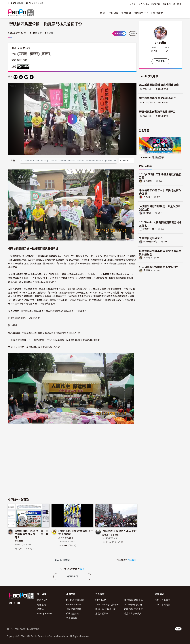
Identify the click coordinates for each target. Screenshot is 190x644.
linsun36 (148, 213)
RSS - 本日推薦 (163, 605)
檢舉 (133, 33)
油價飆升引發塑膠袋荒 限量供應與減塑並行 (160, 208)
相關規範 (41, 605)
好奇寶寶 (19, 541)
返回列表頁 (72, 577)
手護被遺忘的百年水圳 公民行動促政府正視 (160, 192)
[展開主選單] (177, 13)
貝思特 (147, 197)
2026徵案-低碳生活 (133, 600)
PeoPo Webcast (74, 605)
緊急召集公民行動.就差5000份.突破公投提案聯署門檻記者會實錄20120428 (44, 333)
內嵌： (14, 161)
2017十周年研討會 (133, 605)
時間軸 (40, 609)
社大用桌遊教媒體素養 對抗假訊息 (159, 267)
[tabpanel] (72, 569)
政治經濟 (46, 54)
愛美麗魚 (148, 181)
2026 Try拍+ (101, 600)
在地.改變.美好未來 (133, 609)
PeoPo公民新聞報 (75, 600)
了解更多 (160, 61)
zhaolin (160, 42)
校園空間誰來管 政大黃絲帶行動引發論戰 (76, 532)
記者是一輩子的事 (111, 535)
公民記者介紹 (73, 614)
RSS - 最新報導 (163, 600)
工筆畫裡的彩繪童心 (151, 238)
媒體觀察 (34, 54)
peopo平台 (149, 229)
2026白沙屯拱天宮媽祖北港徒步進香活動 (160, 176)
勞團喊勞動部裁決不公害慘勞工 (157, 112)
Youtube (19, 603)
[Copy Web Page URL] (32, 77)
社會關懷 (23, 54)
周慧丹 (147, 270)
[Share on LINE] (26, 77)
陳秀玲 (147, 258)
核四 (25, 60)
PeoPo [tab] (62, 560)
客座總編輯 (72, 618)
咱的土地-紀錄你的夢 (106, 609)
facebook (11, 603)
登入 (134, 4)
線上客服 (177, 4)
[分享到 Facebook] (16, 77)
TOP (178, 629)
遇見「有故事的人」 (134, 614)
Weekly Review (45, 614)
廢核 (19, 60)
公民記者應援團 (74, 609)
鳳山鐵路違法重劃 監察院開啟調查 (159, 85)
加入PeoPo (144, 4)
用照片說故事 (102, 614)
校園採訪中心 (141, 13)
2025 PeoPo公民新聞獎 (107, 605)
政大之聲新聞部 (66, 538)
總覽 (103, 13)
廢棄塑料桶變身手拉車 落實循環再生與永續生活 (160, 252)
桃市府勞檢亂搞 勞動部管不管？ (158, 98)
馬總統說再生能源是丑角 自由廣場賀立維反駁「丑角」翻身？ (32, 534)
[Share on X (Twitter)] (21, 77)
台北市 (26, 48)
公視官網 (166, 4)
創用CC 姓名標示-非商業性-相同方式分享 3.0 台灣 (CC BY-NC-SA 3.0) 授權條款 (24, 66)
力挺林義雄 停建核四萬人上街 (119, 531)
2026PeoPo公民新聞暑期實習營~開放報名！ (160, 224)
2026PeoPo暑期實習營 (151, 157)
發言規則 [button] (132, 560)
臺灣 (20, 48)
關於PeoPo (43, 600)
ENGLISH (156, 4)
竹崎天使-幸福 (150, 241)
